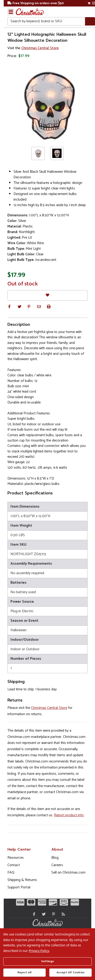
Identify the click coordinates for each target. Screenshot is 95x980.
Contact (14, 865)
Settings (47, 961)
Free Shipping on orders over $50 (36, 3)
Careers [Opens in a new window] (57, 865)
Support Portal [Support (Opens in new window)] (19, 887)
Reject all (25, 972)
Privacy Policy (39, 951)
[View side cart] (93, 3)
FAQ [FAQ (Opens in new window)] (11, 873)
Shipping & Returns (22, 880)
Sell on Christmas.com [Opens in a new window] (68, 873)
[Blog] (62, 914)
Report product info (69, 815)
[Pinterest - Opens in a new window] (52, 914)
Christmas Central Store (40, 48)
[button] (9, 307)
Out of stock (23, 284)
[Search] (90, 21)
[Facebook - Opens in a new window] (33, 914)
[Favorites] (47, 295)
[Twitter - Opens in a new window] (43, 914)
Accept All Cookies (70, 972)
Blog (55, 858)
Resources (16, 858)
